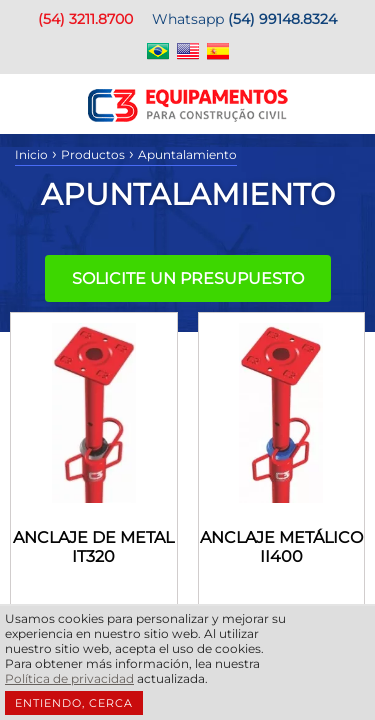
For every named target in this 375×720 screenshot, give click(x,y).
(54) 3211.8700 (85, 19)
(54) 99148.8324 (282, 19)
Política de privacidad (69, 678)
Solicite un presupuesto (188, 278)
